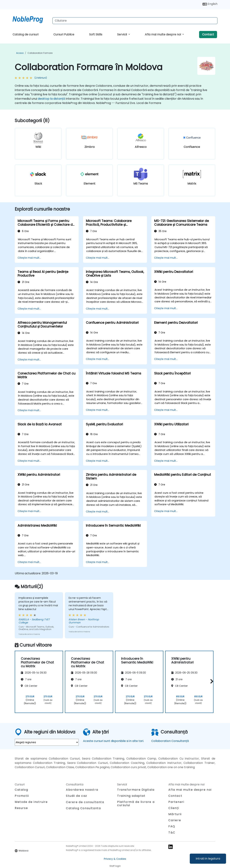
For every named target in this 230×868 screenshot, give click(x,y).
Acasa (20, 53)
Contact (208, 34)
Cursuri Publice (64, 34)
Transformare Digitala (136, 790)
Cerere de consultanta (85, 802)
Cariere (175, 820)
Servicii (122, 34)
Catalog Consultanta (83, 808)
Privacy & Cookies (115, 859)
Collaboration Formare (40, 53)
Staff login (115, 866)
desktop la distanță (51, 99)
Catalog (21, 790)
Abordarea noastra (82, 790)
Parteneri (176, 802)
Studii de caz (77, 796)
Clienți (174, 808)
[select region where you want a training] (47, 742)
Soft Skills (96, 34)
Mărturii (175, 814)
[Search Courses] (135, 21)
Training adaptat (131, 796)
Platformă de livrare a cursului (136, 804)
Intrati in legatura (208, 859)
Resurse (21, 808)
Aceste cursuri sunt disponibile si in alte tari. (113, 741)
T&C (172, 832)
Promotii (22, 796)
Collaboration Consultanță (170, 741)
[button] (211, 681)
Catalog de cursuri (26, 34)
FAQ (172, 826)
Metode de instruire (31, 802)
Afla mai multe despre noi (163, 34)
